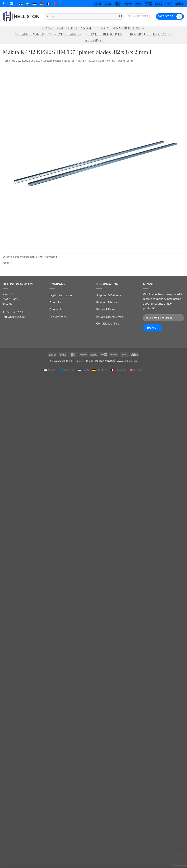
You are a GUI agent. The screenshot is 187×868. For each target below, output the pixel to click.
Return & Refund (107, 309)
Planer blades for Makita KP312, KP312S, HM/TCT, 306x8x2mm (93, 60)
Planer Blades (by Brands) (68, 29)
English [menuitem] (139, 370)
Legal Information (61, 295)
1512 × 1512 (42, 60)
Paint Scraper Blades (123, 29)
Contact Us (57, 309)
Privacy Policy (58, 316)
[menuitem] (21, 4)
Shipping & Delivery (109, 295)
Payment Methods (108, 302)
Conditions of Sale (108, 323)
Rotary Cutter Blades (151, 35)
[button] (137, 16)
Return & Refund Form (110, 316)
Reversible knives (105, 35)
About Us (56, 302)
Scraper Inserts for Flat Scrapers (48, 35)
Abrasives (94, 41)
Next (8, 263)
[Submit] (121, 16)
